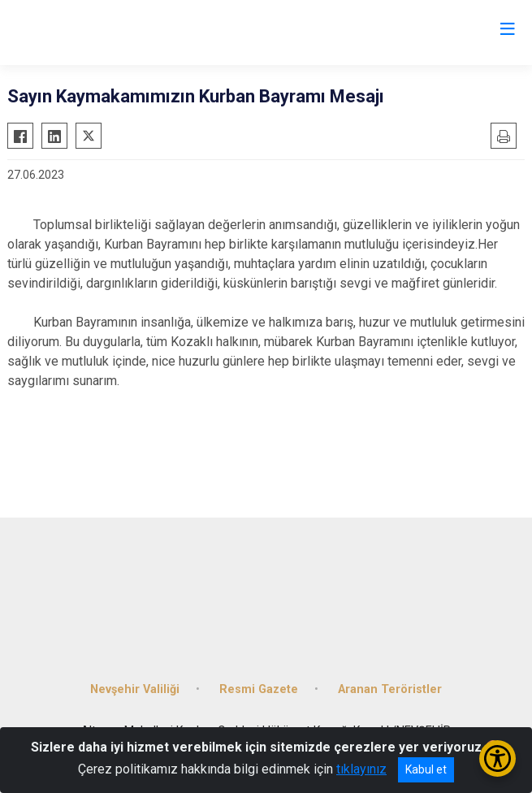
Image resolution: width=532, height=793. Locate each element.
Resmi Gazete (259, 689)
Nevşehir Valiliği (135, 689)
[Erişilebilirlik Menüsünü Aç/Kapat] (497, 758)
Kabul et (426, 769)
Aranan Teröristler (390, 689)
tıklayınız (361, 769)
